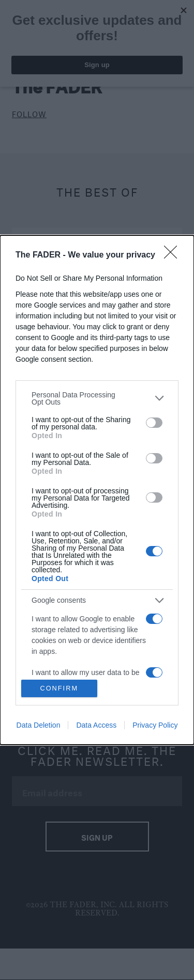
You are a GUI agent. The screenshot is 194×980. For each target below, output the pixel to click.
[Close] (174, 255)
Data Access (96, 725)
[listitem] (97, 398)
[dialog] (97, 490)
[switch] (154, 423)
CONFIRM (59, 689)
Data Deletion (39, 725)
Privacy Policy (155, 725)
